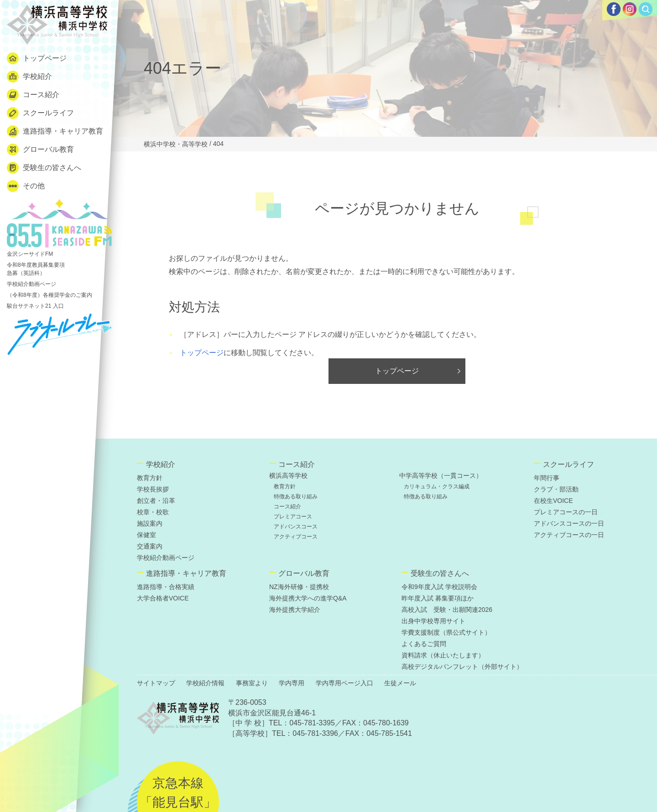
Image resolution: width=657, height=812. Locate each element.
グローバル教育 (40, 150)
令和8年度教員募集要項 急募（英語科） (36, 269)
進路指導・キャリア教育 (55, 131)
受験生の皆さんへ (44, 168)
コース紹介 (33, 95)
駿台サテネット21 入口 (35, 306)
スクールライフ (40, 113)
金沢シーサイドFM (59, 228)
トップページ (37, 58)
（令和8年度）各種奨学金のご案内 (50, 295)
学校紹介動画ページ (31, 284)
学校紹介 (29, 77)
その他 (26, 186)
